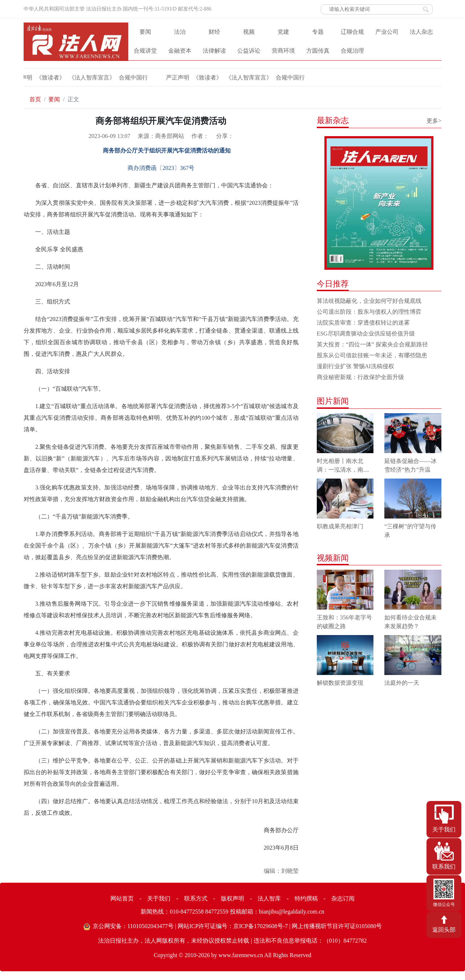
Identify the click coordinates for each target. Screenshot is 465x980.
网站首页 (122, 898)
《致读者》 (37, 78)
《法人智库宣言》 (79, 78)
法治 (180, 32)
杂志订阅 (343, 898)
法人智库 (269, 898)
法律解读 (214, 51)
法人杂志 (421, 32)
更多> (434, 121)
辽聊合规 (352, 32)
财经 (214, 32)
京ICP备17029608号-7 (260, 926)
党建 (283, 32)
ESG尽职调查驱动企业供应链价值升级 (366, 334)
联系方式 (196, 898)
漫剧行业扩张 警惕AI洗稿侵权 (355, 366)
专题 (318, 32)
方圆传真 (318, 51)
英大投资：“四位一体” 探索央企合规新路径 (372, 344)
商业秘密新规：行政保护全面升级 (360, 377)
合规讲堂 (145, 51)
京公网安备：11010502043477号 (133, 926)
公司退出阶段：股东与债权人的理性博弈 (369, 312)
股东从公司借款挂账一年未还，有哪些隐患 (372, 355)
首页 (35, 99)
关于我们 (159, 898)
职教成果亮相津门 (340, 526)
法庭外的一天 (402, 683)
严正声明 (165, 78)
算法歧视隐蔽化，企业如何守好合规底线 (369, 301)
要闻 (145, 32)
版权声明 (232, 898)
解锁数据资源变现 (340, 683)
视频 (249, 32)
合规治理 (352, 51)
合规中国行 (120, 78)
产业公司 (387, 32)
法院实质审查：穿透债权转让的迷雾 (363, 323)
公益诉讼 (249, 51)
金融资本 (180, 51)
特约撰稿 (306, 898)
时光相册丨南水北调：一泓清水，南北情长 (343, 470)
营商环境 (283, 51)
